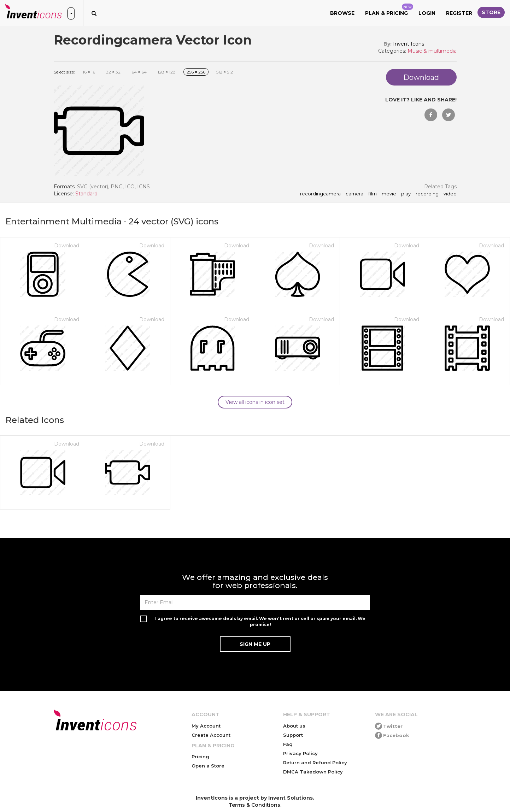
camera (354, 194)
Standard (86, 194)
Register (459, 13)
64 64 (139, 72)
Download (67, 246)
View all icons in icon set (255, 402)
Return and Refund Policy (315, 763)
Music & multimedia (432, 51)
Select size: (64, 72)
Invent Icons (409, 44)
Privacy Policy (300, 753)
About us (294, 726)
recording (427, 194)
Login (427, 13)
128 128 (167, 72)
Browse (342, 13)
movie (389, 194)
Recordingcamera (320, 194)
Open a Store (208, 766)
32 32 (113, 72)
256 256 (196, 72)
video (450, 194)
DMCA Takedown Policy (313, 772)
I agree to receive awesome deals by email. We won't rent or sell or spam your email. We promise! (260, 622)
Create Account (211, 735)
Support (293, 735)
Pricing (200, 757)
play (406, 194)
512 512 (225, 72)
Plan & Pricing (389, 10)
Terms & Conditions (254, 805)
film (373, 194)
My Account (206, 726)
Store (491, 12)
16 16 (89, 72)
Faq (288, 744)
